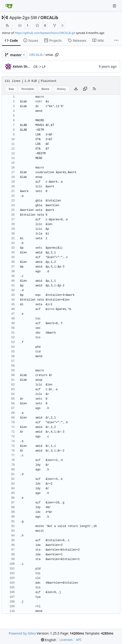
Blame (45, 89)
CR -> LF (39, 67)
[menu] (49, 640)
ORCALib (49, 17)
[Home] (9, 6)
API (78, 640)
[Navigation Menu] (115, 6)
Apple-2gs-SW (23, 17)
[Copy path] (57, 55)
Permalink (28, 89)
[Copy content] (85, 89)
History (61, 89)
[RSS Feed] (7, 25)
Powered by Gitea (22, 633)
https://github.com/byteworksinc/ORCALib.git (45, 33)
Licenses (66, 640)
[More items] (116, 41)
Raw (11, 89)
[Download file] (76, 89)
